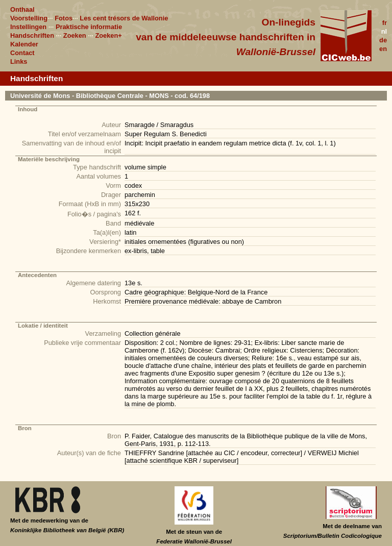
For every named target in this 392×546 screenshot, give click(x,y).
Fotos (64, 18)
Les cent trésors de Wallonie (124, 18)
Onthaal (22, 9)
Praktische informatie (89, 27)
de (383, 40)
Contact (22, 53)
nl (384, 31)
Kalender (24, 44)
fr (385, 23)
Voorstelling (29, 18)
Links (19, 61)
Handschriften (32, 35)
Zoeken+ (108, 35)
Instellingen (28, 27)
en (383, 49)
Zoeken (75, 35)
